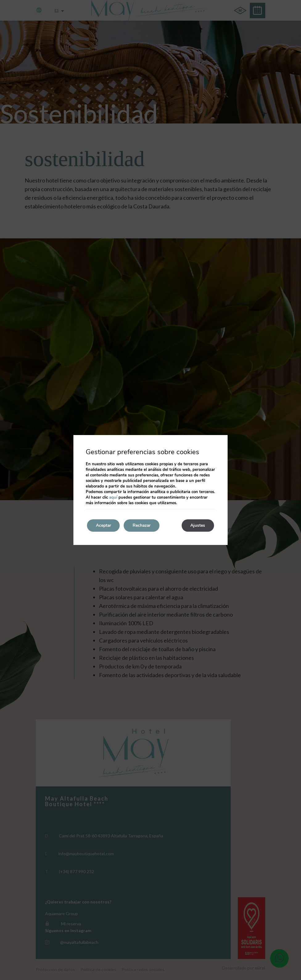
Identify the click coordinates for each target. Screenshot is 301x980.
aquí (113, 497)
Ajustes (197, 525)
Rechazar (143, 525)
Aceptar (104, 525)
